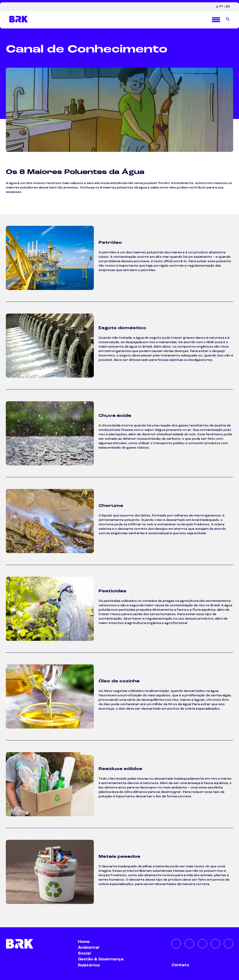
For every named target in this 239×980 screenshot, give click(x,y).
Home (84, 942)
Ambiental (88, 948)
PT (221, 7)
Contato (180, 965)
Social (84, 953)
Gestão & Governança (101, 959)
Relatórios (89, 965)
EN (228, 7)
